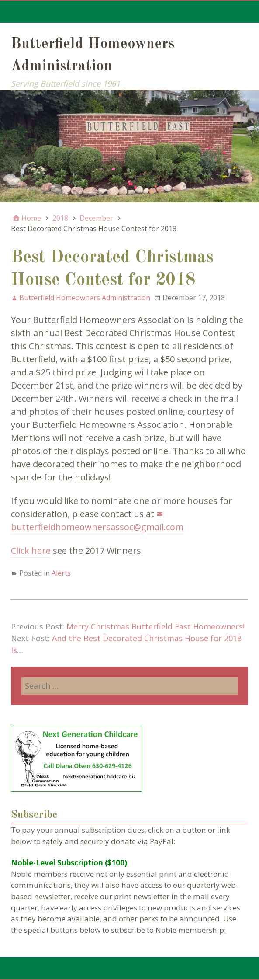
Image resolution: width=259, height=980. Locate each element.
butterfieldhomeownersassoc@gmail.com (97, 527)
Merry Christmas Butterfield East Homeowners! (155, 626)
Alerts (61, 573)
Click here (31, 551)
